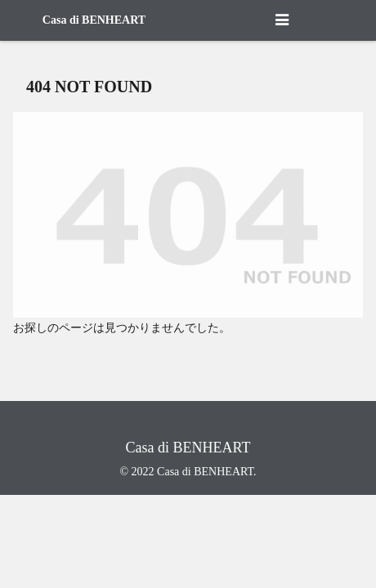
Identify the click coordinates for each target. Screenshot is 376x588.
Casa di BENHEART (94, 20)
